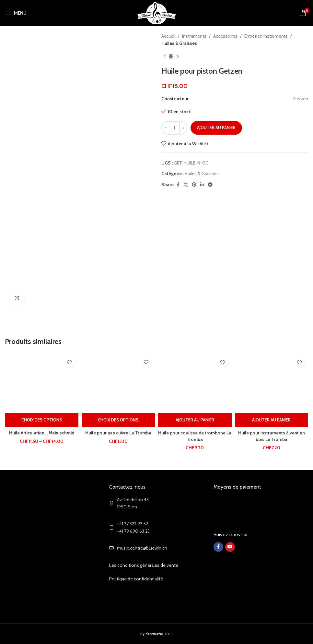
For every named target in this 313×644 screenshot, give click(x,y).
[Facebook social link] (178, 185)
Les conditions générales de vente (144, 565)
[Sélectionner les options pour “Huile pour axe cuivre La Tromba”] (118, 420)
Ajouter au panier (216, 128)
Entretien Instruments (266, 36)
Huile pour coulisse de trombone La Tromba (195, 436)
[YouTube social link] (230, 547)
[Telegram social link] (210, 185)
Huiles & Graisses (179, 43)
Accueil (168, 36)
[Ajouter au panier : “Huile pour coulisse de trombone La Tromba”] (195, 420)
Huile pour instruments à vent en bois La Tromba (272, 436)
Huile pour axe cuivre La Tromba (118, 433)
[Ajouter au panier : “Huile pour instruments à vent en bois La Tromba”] (272, 420)
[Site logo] (157, 12)
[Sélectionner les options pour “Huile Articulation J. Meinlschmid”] (42, 420)
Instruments (194, 36)
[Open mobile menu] (16, 13)
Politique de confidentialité (136, 579)
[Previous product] (165, 57)
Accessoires (225, 36)
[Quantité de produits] (174, 128)
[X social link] (186, 185)
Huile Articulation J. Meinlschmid (41, 433)
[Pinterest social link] (194, 185)
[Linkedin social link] (202, 185)
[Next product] (178, 57)
